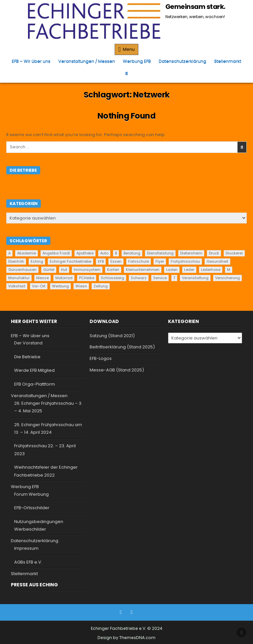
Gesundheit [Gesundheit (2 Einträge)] (217, 261)
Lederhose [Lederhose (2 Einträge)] (211, 270)
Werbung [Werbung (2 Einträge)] (60, 286)
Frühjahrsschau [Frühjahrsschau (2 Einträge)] (185, 261)
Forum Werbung (31, 494)
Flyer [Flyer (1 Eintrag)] (160, 261)
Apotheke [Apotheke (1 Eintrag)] (85, 253)
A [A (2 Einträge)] (9, 253)
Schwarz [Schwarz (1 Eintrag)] (139, 278)
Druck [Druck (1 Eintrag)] (214, 253)
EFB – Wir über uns (31, 61)
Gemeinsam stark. (195, 7)
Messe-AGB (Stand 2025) (117, 370)
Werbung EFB (137, 61)
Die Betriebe (27, 357)
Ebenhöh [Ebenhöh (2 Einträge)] (16, 261)
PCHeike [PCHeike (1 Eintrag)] (87, 278)
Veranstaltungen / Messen (87, 61)
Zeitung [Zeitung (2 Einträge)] (101, 286)
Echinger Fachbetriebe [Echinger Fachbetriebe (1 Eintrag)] (70, 261)
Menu (129, 49)
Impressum (26, 548)
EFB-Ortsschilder (32, 508)
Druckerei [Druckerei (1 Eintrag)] (234, 253)
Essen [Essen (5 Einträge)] (116, 261)
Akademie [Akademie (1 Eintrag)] (27, 253)
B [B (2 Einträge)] (116, 253)
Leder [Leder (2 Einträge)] (189, 270)
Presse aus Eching (34, 585)
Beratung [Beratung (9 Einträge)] (132, 253)
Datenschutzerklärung (183, 61)
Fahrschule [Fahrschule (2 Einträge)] (139, 261)
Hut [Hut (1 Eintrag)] (64, 270)
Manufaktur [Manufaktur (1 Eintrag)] (19, 278)
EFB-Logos (101, 358)
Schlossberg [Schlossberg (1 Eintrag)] (112, 278)
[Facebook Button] (121, 612)
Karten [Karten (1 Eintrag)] (113, 270)
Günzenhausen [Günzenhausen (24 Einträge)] (22, 270)
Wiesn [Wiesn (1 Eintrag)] (81, 286)
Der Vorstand (28, 343)
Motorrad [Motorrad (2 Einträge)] (64, 278)
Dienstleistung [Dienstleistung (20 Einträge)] (160, 253)
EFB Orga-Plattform (35, 384)
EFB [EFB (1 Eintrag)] (101, 261)
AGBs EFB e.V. (28, 562)
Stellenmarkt (228, 61)
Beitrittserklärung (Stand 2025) (122, 347)
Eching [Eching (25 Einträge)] (37, 261)
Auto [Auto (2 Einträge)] (104, 253)
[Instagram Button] (132, 612)
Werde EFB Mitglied (34, 370)
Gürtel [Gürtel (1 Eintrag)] (49, 270)
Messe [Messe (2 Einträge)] (42, 278)
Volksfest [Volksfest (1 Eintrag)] (17, 286)
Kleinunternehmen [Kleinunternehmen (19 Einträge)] (143, 270)
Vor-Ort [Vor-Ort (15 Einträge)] (39, 286)
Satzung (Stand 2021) (112, 336)
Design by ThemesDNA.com (126, 638)
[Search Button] (126, 73)
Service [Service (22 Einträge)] (160, 278)
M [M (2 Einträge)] (229, 270)
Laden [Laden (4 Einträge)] (172, 270)
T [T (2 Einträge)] (174, 278)
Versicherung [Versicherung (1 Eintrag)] (227, 278)
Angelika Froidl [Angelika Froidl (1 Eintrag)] (56, 253)
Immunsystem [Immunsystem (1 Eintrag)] (87, 270)
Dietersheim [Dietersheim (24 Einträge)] (191, 253)
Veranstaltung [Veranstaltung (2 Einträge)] (195, 278)
